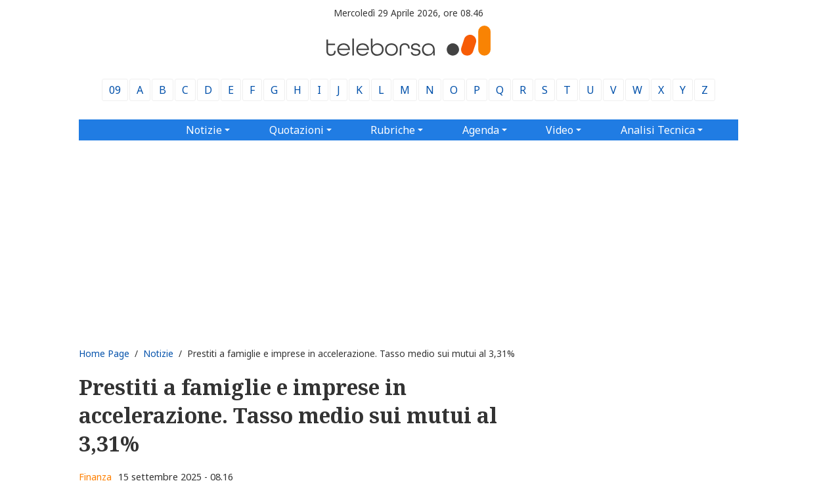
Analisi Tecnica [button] (658, 130)
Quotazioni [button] (297, 130)
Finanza (95, 477)
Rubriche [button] (393, 130)
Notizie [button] (204, 130)
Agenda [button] (481, 130)
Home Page (104, 353)
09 (115, 90)
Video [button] (560, 130)
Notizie (158, 353)
